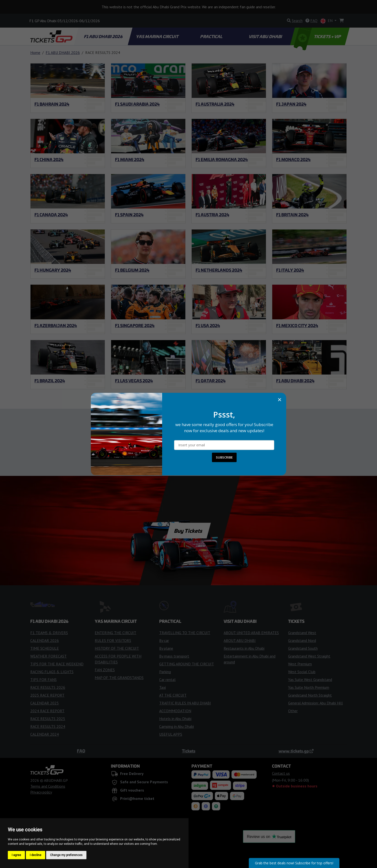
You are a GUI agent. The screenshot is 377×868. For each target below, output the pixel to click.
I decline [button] (36, 855)
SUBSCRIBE (224, 457)
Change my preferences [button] (66, 855)
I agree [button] (16, 855)
